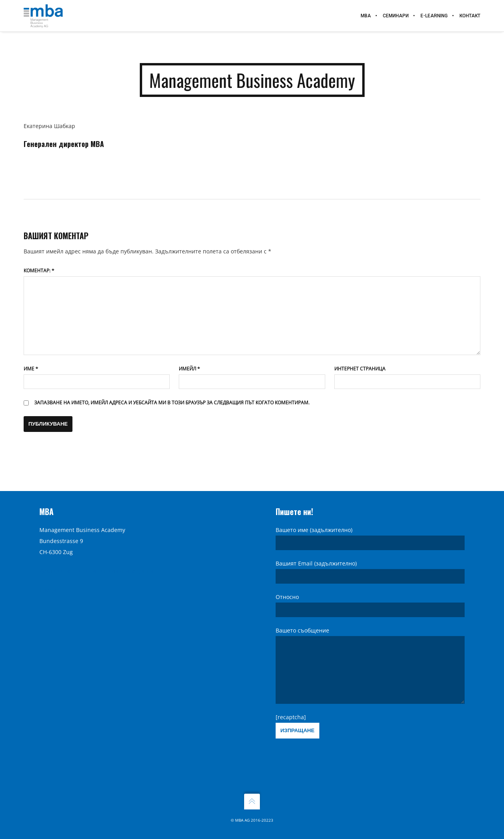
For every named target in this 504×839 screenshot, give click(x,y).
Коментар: (39, 271)
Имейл (189, 369)
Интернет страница (360, 369)
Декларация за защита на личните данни (96, 559)
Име (31, 369)
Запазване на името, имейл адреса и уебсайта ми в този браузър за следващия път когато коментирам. (172, 403)
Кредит (49, 578)
